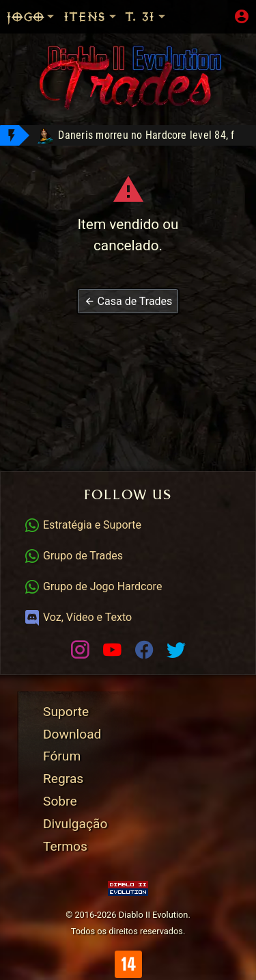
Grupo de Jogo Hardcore (93, 586)
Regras (63, 779)
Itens (91, 17)
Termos (65, 846)
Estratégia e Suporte (83, 525)
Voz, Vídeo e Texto (78, 617)
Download (72, 734)
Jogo (31, 17)
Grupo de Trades (73, 556)
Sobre (60, 801)
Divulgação (75, 824)
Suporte (66, 712)
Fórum (62, 756)
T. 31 (146, 17)
